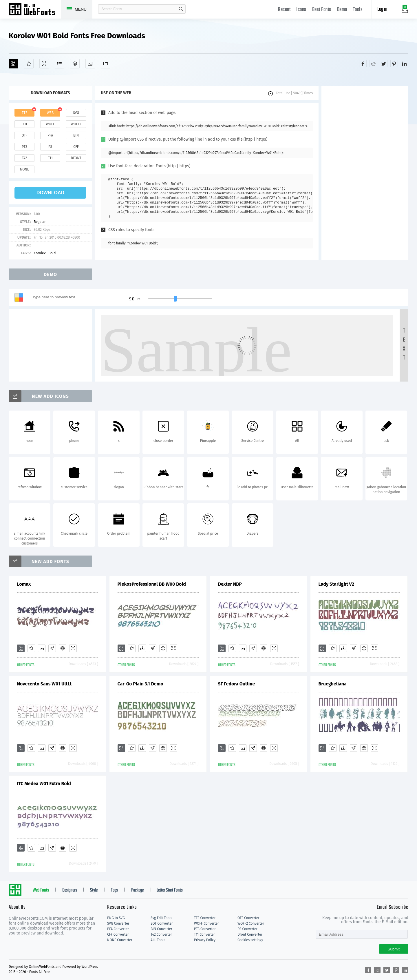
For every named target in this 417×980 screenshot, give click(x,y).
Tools (358, 10)
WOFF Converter (206, 923)
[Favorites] (29, 64)
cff (76, 147)
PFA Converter (118, 929)
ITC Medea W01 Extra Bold (44, 784)
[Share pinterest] (394, 63)
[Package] (75, 64)
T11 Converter (204, 934)
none (24, 169)
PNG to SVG (116, 918)
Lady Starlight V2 (336, 584)
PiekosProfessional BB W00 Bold (152, 584)
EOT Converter (162, 923)
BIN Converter (161, 929)
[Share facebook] (363, 63)
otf (25, 135)
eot (24, 124)
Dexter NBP (230, 584)
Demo (342, 10)
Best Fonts (322, 10)
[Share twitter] (384, 63)
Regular (40, 222)
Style (94, 890)
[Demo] (44, 64)
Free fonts (35, 10)
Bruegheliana (333, 684)
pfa (50, 135)
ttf (24, 113)
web (50, 113)
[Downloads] (42, 648)
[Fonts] (106, 64)
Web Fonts (41, 890)
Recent (284, 10)
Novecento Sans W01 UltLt (44, 684)
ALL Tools (158, 940)
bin (76, 135)
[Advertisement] (365, 173)
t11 (50, 158)
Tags (114, 890)
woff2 (76, 124)
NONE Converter (120, 940)
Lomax (24, 584)
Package (137, 890)
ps (50, 147)
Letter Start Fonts (170, 890)
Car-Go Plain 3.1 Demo (140, 684)
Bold (52, 253)
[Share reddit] (373, 63)
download (50, 193)
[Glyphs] (60, 64)
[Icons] (90, 64)
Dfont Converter (250, 934)
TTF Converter (205, 918)
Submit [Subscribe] (394, 949)
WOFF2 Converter (251, 923)
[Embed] (63, 648)
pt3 (24, 147)
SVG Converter (118, 923)
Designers (70, 890)
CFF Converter (118, 934)
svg (76, 113)
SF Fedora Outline (237, 684)
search (181, 9)
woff (50, 124)
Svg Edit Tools (161, 918)
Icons (301, 10)
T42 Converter (161, 934)
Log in (382, 9)
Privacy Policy (205, 940)
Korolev (40, 253)
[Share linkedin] (405, 63)
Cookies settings (250, 940)
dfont (76, 158)
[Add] (13, 64)
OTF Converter (248, 918)
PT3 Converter (205, 929)
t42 (25, 158)
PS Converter (247, 929)
